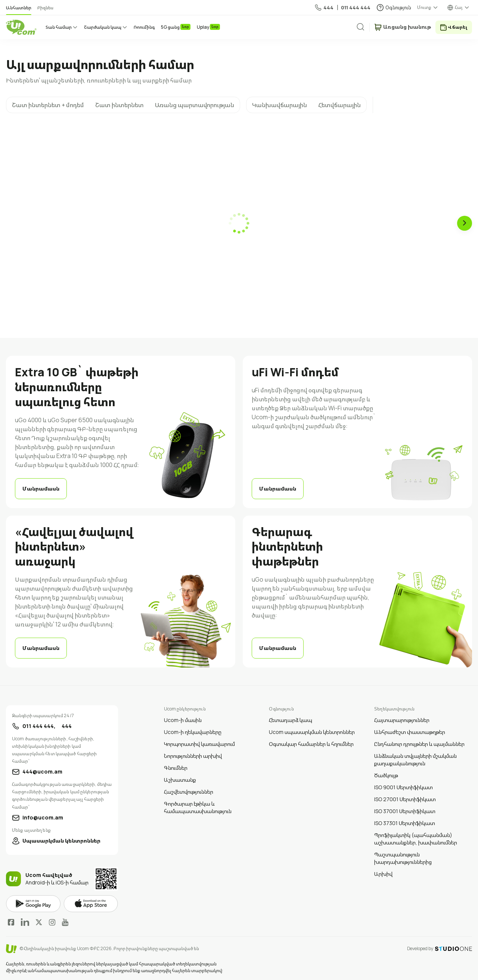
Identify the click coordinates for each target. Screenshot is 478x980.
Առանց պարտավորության (195, 105)
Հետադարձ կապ (291, 720)
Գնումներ (176, 768)
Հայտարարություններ (402, 720)
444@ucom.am (42, 771)
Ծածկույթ (386, 775)
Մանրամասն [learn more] (41, 489)
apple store (91, 904)
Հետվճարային (339, 105)
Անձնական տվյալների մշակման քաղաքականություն (415, 760)
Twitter (39, 922)
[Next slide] (465, 223)
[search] (366, 27)
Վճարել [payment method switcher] (457, 27)
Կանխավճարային (280, 105)
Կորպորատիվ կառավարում (199, 744)
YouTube (65, 922)
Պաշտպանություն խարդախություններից (403, 858)
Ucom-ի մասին (183, 720)
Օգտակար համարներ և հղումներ (311, 744)
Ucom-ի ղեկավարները (193, 732)
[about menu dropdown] (428, 7)
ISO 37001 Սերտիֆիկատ (405, 811)
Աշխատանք (180, 780)
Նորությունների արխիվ (193, 756)
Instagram (52, 922)
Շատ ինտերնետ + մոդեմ (48, 105)
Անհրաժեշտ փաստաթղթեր (410, 732)
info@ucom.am (43, 817)
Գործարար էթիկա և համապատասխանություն (198, 807)
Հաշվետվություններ (189, 792)
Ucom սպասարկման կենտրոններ (312, 732)
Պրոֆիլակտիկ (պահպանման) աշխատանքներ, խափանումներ (416, 839)
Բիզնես (45, 8)
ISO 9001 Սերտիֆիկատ (403, 787)
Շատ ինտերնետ (119, 105)
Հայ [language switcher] (459, 7)
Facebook (11, 922)
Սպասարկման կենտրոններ (61, 841)
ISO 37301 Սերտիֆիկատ (405, 823)
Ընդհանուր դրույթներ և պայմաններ (419, 744)
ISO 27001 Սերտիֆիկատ (405, 799)
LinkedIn (25, 922)
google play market (33, 904)
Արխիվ (383, 874)
